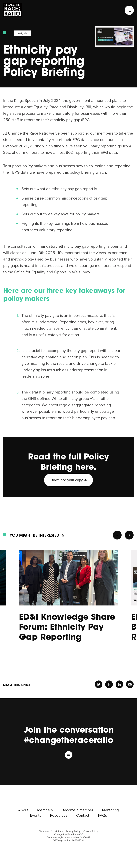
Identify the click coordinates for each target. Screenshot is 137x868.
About (23, 810)
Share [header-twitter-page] (99, 684)
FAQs (102, 816)
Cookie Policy (91, 831)
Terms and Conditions (51, 831)
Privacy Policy (73, 831)
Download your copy (67, 480)
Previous (117, 535)
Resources (59, 816)
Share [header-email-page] (130, 684)
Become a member (77, 810)
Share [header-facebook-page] (109, 684)
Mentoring (110, 810)
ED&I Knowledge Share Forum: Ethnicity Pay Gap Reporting (67, 627)
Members (45, 810)
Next (129, 535)
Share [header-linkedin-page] (119, 684)
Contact (83, 816)
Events (36, 816)
